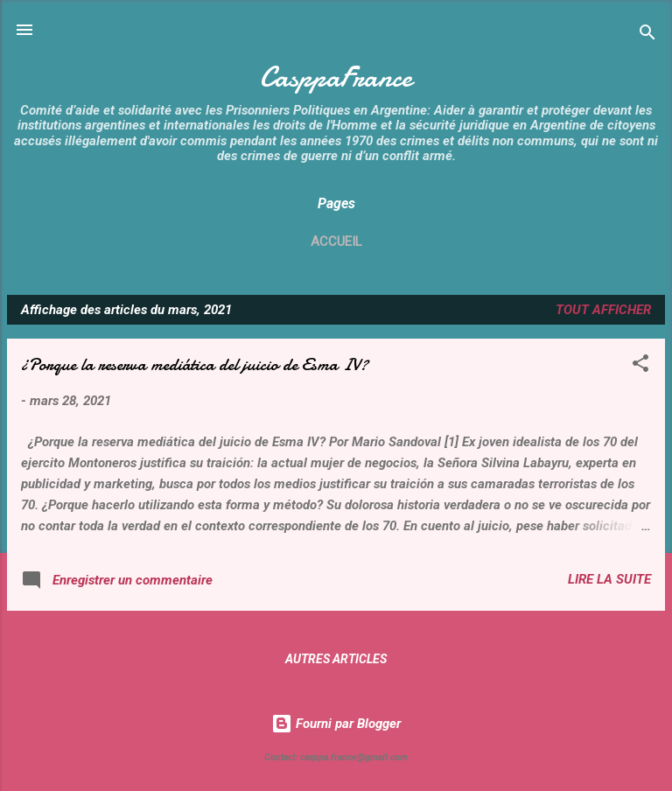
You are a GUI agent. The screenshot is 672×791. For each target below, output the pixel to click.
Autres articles (336, 659)
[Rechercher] (647, 35)
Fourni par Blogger (336, 724)
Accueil (336, 241)
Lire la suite (609, 579)
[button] (640, 366)
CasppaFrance (336, 77)
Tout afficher (603, 310)
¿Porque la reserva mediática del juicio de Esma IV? (195, 364)
